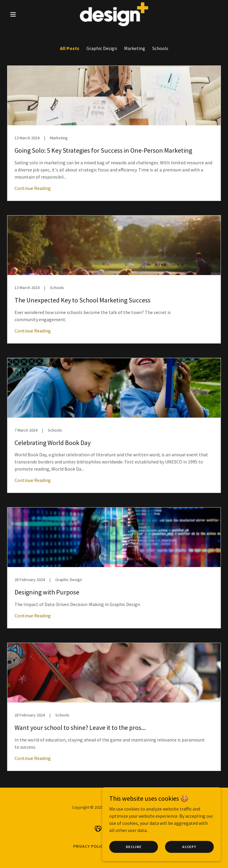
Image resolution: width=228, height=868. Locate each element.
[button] (23, 14)
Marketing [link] (135, 48)
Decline (134, 851)
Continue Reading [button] (33, 188)
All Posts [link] (70, 48)
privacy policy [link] (89, 846)
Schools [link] (160, 48)
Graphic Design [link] (102, 48)
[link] (114, 14)
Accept (189, 851)
